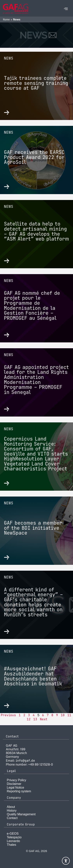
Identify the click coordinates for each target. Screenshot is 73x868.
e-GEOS (13, 834)
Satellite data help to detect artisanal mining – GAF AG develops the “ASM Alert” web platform (36, 231)
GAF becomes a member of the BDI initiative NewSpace (33, 528)
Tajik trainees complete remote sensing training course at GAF (36, 83)
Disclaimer (14, 784)
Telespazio (14, 837)
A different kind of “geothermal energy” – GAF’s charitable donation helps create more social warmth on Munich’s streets (33, 602)
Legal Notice (15, 788)
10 (63, 715)
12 (29, 719)
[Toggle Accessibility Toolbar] (66, 861)
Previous (8, 715)
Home (6, 20)
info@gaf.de (25, 761)
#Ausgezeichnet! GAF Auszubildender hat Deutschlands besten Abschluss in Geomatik (33, 676)
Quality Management (21, 814)
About (11, 807)
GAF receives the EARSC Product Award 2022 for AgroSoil (34, 157)
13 (35, 719)
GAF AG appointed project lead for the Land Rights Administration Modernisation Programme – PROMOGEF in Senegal (36, 380)
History (12, 811)
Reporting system (19, 791)
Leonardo (13, 841)
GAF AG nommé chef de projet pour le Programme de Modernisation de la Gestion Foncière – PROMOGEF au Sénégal (32, 306)
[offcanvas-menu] (66, 9)
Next (44, 719)
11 (69, 715)
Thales (11, 845)
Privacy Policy (17, 780)
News (9, 58)
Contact (12, 818)
